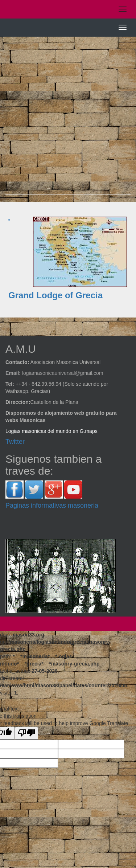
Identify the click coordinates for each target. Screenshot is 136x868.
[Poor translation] (26, 733)
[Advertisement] (68, 119)
